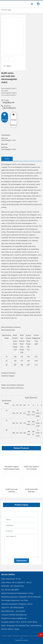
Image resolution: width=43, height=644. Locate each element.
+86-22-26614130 (34, 597)
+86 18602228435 (17, 608)
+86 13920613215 (17, 586)
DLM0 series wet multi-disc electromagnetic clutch (12, 492)
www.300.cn (36, 636)
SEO (22, 638)
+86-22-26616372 (9, 108)
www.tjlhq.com (21, 615)
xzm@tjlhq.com (8, 102)
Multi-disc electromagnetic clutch (9, 139)
